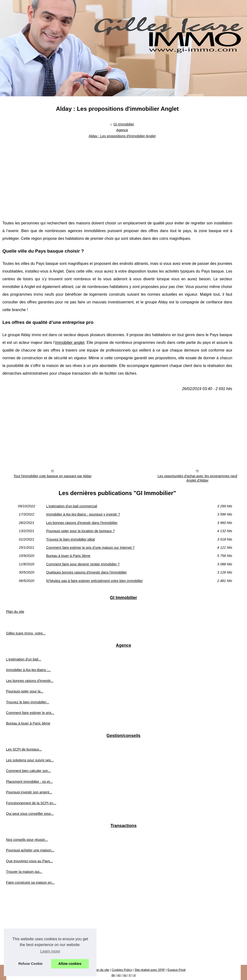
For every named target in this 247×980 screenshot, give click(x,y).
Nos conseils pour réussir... (27, 840)
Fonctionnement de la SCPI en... (31, 803)
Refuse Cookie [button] (30, 964)
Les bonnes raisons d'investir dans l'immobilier (82, 523)
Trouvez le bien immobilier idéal (70, 539)
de (113, 975)
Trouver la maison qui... (24, 872)
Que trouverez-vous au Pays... (29, 861)
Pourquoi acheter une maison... (30, 850)
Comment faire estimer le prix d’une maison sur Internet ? (90, 548)
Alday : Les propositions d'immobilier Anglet (122, 136)
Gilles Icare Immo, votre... (26, 633)
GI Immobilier (124, 124)
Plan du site (15, 612)
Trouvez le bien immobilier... (28, 702)
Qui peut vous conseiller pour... (30, 814)
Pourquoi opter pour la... (25, 691)
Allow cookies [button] (70, 964)
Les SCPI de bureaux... (24, 749)
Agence (122, 130)
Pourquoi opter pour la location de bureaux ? (80, 531)
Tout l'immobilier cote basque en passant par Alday (53, 476)
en (119, 975)
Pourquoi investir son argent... (29, 792)
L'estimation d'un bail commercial (72, 506)
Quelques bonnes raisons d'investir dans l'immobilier (86, 572)
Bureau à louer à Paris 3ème (68, 556)
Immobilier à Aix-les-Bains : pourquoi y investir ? (83, 514)
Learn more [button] (50, 951)
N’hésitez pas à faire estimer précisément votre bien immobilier (94, 581)
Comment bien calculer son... (28, 771)
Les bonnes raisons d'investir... (30, 681)
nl (134, 975)
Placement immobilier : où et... (29, 782)
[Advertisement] (117, 176)
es (125, 975)
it (130, 975)
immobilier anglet (70, 343)
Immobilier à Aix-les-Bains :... (28, 670)
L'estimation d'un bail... (24, 659)
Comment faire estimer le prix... (30, 713)
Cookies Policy (122, 970)
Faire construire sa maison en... (30, 882)
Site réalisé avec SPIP (150, 970)
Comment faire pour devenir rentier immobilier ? (83, 564)
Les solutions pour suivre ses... (30, 760)
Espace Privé (176, 970)
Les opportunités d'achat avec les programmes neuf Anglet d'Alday (197, 478)
